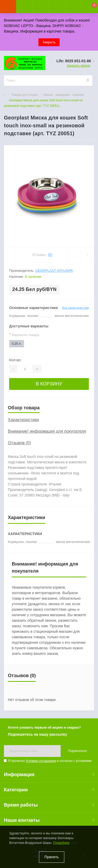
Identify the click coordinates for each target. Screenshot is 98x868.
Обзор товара (24, 408)
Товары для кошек (24, 95)
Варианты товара (24, 335)
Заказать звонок (78, 66)
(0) (50, 255)
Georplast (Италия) (54, 271)
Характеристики (23, 420)
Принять (52, 857)
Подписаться (77, 751)
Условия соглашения (41, 761)
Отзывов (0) (19, 443)
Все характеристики (76, 308)
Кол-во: (15, 360)
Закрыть (49, 42)
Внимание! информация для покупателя (47, 431)
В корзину (49, 384)
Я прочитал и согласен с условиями (50, 761)
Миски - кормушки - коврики (64, 95)
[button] (41, 7)
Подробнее (61, 843)
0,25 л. (17, 344)
